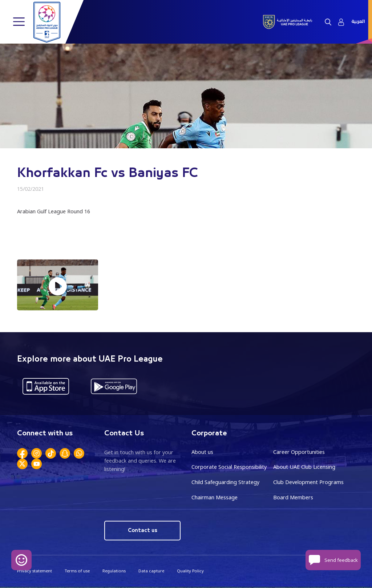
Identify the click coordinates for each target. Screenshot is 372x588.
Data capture (151, 571)
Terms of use (77, 571)
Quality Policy (190, 571)
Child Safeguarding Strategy (225, 482)
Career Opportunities (299, 452)
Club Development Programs (308, 482)
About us (202, 452)
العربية (358, 22)
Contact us (143, 530)
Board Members (293, 497)
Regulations (114, 571)
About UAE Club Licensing (304, 467)
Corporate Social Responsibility (229, 467)
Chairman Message (215, 497)
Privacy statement (35, 571)
